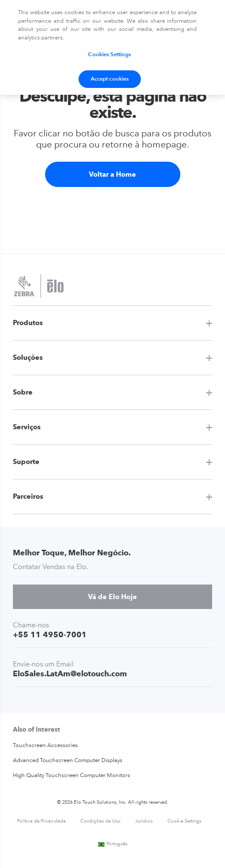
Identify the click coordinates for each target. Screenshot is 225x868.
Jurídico (144, 821)
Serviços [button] (27, 427)
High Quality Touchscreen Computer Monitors (71, 776)
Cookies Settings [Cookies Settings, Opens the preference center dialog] (109, 55)
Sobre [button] (23, 392)
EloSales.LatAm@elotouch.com (70, 674)
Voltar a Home (112, 174)
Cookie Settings (184, 821)
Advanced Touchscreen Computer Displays (68, 761)
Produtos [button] (28, 323)
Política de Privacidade (41, 821)
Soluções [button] (28, 357)
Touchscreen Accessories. (46, 746)
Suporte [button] (26, 462)
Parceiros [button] (28, 496)
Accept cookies (110, 79)
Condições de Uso (100, 821)
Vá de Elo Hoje (112, 597)
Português (113, 844)
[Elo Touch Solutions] (39, 287)
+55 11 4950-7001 (50, 634)
